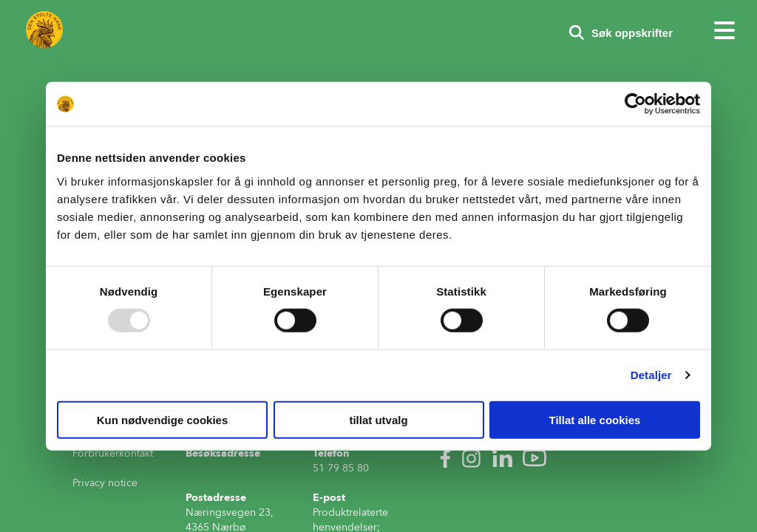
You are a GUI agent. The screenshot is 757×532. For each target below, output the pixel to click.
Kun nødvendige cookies (163, 419)
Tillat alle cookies (595, 419)
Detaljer (651, 375)
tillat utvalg (378, 419)
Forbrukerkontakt (113, 453)
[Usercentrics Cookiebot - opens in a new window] (635, 104)
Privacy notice (105, 483)
